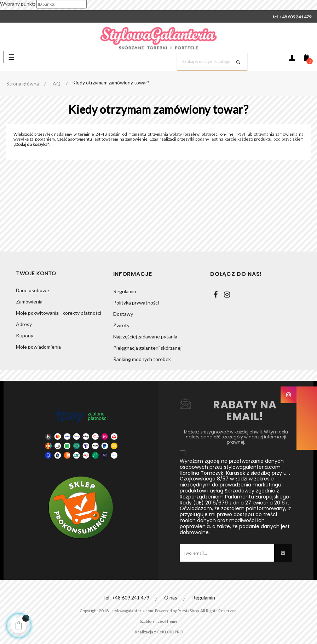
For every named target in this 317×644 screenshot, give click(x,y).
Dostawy (123, 314)
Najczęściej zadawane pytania (145, 336)
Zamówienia (29, 303)
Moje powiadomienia (38, 348)
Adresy (24, 325)
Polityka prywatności (136, 303)
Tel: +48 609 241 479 (125, 598)
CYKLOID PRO (172, 631)
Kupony (25, 336)
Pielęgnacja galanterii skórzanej (147, 348)
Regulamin (125, 291)
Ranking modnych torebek (142, 359)
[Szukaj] (212, 62)
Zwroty (121, 325)
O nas (171, 598)
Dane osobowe (33, 291)
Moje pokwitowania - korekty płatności (59, 314)
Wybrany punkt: (18, 4)
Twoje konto (36, 274)
